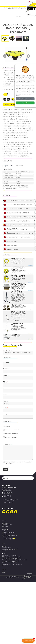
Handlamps (5, 566)
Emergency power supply (8, 561)
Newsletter (5, 534)
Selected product (9, 350)
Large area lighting (16, 557)
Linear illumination (16, 558)
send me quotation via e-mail (12, 430)
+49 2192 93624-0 (8, 492)
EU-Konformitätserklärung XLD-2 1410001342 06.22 (20, 217)
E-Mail (5, 414)
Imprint (4, 569)
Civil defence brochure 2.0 (8, 540)
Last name (7, 362)
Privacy (4, 572)
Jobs (3, 543)
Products (5, 554)
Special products (15, 561)
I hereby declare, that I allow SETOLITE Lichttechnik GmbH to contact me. (19, 463)
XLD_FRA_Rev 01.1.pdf (12, 249)
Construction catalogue (7, 538)
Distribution (5, 529)
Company (6, 375)
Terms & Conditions (7, 548)
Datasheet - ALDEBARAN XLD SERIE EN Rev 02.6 (19, 205)
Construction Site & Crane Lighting (10, 558)
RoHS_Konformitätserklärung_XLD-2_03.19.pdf (18, 237)
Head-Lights (14, 555)
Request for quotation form (8, 532)
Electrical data (19, 166)
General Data (8, 169)
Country (6, 401)
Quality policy (5, 526)
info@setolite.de (7, 497)
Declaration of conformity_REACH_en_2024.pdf (19, 209)
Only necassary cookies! (25, 99)
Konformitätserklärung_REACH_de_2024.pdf (18, 221)
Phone (5, 408)
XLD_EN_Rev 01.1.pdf (12, 245)
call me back (8, 426)
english (32, 2)
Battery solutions (6, 557)
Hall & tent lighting (6, 564)
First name (7, 369)
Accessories (5, 555)
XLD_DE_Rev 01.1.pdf (12, 241)
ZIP (5, 388)
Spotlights (14, 563)
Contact (4, 546)
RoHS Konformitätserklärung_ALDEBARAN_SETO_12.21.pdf (20, 233)
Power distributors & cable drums (19, 560)
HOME (4, 520)
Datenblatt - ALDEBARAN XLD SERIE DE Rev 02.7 (19, 201)
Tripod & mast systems (17, 564)
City (5, 395)
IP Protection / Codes (7, 525)
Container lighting (6, 560)
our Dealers (5, 531)
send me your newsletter (11, 437)
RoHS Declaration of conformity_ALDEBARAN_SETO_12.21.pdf (17, 229)
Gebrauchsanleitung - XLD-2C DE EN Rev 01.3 (18, 225)
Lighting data (8, 166)
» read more (31, 266)
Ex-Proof (4, 563)
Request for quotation (10, 104)
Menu (18, 16)
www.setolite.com (7, 495)
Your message (8, 445)
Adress (6, 382)
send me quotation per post (12, 434)
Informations (5, 523)
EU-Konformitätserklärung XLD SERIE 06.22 (18, 213)
